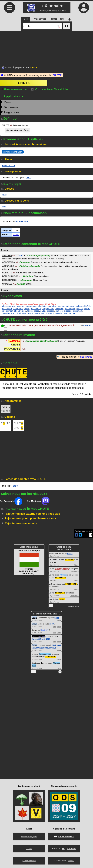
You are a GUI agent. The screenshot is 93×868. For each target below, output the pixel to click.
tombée (72, 313)
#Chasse (63, 576)
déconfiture (36, 309)
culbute (79, 306)
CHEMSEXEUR (62, 570)
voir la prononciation (13, 152)
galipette (50, 311)
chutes (16, 235)
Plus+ (76, 566)
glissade (68, 311)
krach (13, 313)
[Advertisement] (46, 47)
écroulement (7, 311)
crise (72, 306)
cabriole (53, 306)
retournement (48, 313)
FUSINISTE (71, 585)
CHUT (28, 177)
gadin (43, 311)
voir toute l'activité (73, 607)
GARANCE (69, 561)
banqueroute (31, 306)
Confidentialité (29, 861)
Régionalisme (41, 341)
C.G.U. (29, 849)
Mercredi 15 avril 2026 (41, 639)
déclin (27, 309)
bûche (45, 306)
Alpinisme (24, 266)
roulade (58, 313)
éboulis (80, 309)
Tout (72, 572)
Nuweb (71, 861)
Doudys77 (45, 631)
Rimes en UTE (8, 166)
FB (63, 849)
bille (39, 306)
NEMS (62, 600)
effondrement (20, 311)
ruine (65, 313)
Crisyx (34, 618)
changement (63, 306)
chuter (4, 195)
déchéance (18, 309)
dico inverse (86, 357)
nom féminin (22, 221)
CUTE (6, 424)
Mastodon (71, 849)
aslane (87, 325)
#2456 (57, 618)
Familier (21, 284)
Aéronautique (38, 256)
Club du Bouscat (38, 637)
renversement (34, 313)
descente (59, 309)
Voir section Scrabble (50, 89)
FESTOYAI (60, 594)
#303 (16, 487)
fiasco (37, 311)
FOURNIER (51, 657)
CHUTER (57, 75)
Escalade (35, 266)
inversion (6, 313)
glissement (77, 311)
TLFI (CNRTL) (57, 259)
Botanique (24, 262)
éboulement (70, 309)
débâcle (87, 306)
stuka (4, 207)
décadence (7, 309)
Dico (9, 68)
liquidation (22, 313)
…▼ (21, 255)
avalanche (19, 306)
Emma (70, 555)
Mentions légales (29, 837)
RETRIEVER (61, 579)
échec (87, 309)
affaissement (7, 306)
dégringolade (48, 309)
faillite (30, 311)
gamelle (59, 311)
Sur (11, 502)
